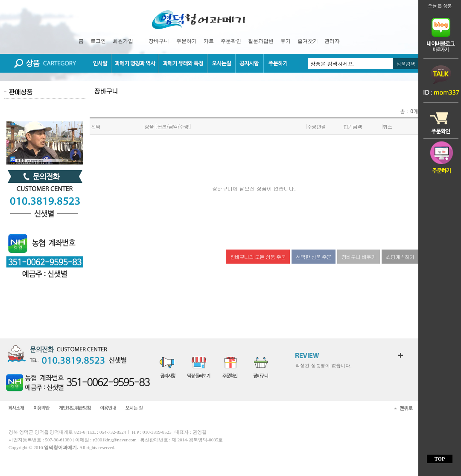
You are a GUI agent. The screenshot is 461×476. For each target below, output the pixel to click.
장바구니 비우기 (359, 257)
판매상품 (20, 92)
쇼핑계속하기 (400, 257)
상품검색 (406, 63)
